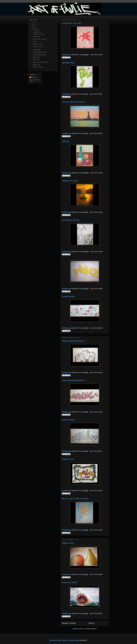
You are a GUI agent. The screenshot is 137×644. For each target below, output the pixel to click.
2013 (33, 25)
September (36, 32)
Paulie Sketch (68, 420)
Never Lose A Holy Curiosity (75, 499)
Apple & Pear (68, 543)
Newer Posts (69, 623)
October (35, 30)
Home (91, 623)
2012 (33, 28)
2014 (33, 23)
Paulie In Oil (68, 459)
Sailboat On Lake (70, 181)
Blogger (84, 640)
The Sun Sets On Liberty (73, 102)
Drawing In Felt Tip (71, 220)
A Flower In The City (71, 23)
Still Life (66, 141)
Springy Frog (68, 63)
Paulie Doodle (68, 297)
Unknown (34, 77)
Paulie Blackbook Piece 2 (74, 341)
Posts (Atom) (91, 629)
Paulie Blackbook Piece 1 (74, 380)
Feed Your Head (69, 582)
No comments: (97, 55)
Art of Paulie (29, 5)
